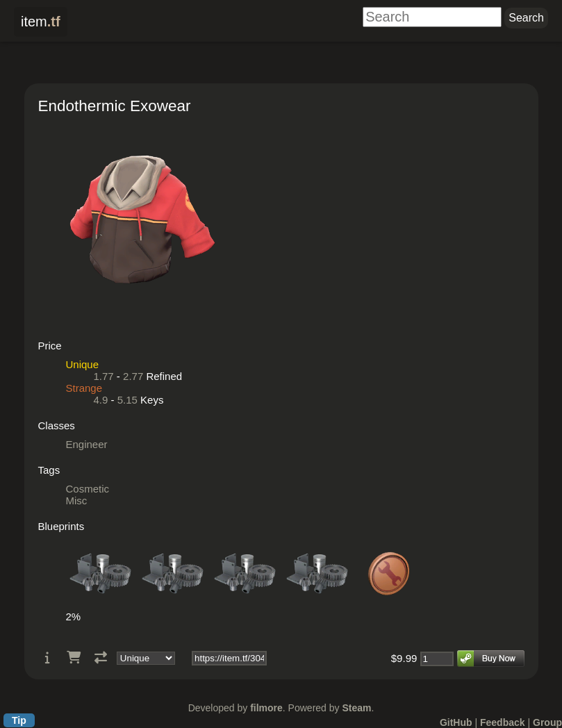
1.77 (104, 376)
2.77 (133, 376)
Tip (19, 720)
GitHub (456, 722)
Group (547, 722)
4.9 (101, 400)
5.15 (127, 400)
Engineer (87, 444)
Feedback (503, 722)
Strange (84, 388)
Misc (77, 501)
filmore (266, 708)
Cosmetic (88, 489)
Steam (356, 708)
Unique (83, 364)
